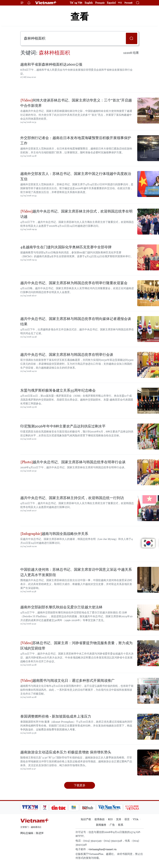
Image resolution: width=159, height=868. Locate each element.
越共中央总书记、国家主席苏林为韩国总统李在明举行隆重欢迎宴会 (74, 283)
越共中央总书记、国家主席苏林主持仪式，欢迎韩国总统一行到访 (72, 498)
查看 (80, 17)
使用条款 (100, 819)
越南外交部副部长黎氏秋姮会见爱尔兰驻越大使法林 (61, 607)
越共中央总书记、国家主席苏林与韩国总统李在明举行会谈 (67, 355)
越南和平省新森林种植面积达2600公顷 (51, 64)
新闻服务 (101, 825)
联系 (121, 825)
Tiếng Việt (76, 3)
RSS (110, 819)
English (89, 3)
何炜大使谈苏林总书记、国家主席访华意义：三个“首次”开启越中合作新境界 (76, 103)
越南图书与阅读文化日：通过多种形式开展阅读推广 (68, 681)
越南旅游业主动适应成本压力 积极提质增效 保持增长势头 (66, 752)
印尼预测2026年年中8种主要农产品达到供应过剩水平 (63, 426)
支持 (119, 819)
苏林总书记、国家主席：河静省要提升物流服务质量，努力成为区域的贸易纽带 (76, 646)
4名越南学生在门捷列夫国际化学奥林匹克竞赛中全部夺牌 (66, 247)
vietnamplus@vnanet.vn (102, 849)
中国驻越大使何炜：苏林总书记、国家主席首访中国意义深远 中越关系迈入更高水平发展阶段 (76, 572)
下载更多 (80, 785)
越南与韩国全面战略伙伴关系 (54, 534)
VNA (136, 819)
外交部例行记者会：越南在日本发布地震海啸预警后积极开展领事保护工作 (76, 141)
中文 (120, 3)
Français (100, 3)
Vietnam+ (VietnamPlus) (46, 3)
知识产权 (86, 819)
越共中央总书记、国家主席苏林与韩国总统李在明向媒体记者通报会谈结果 (76, 321)
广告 (112, 825)
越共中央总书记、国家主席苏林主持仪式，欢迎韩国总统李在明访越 (76, 214)
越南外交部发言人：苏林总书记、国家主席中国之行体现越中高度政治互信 (76, 176)
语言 (127, 819)
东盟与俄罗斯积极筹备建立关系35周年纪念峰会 (58, 390)
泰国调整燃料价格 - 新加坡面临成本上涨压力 (56, 716)
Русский (128, 3)
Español (111, 3)
